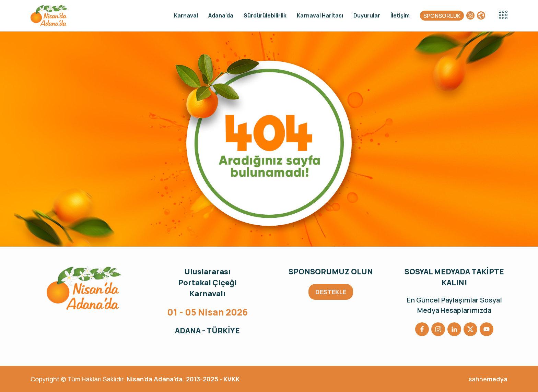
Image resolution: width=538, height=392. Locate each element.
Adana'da (221, 15)
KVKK (232, 379)
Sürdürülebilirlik (265, 15)
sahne (488, 379)
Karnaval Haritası (320, 15)
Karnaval (186, 15)
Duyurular (367, 15)
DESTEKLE (331, 292)
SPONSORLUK (442, 16)
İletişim (400, 15)
